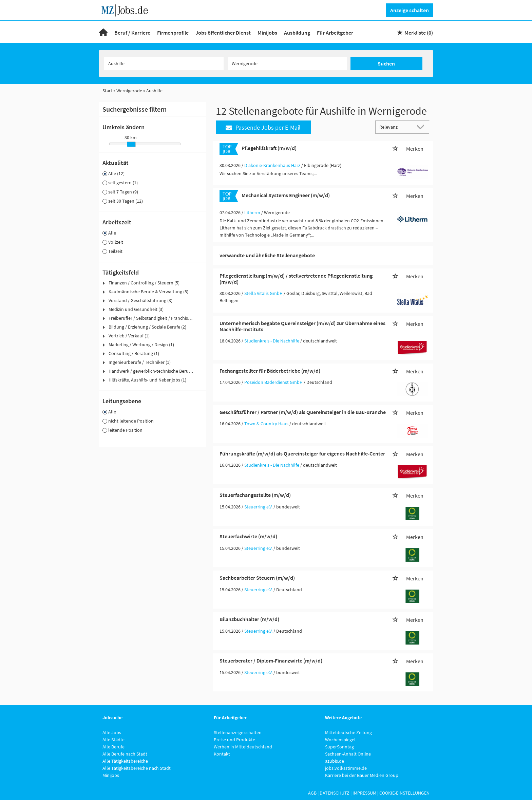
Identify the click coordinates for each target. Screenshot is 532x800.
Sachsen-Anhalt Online (348, 754)
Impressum (364, 793)
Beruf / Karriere (132, 33)
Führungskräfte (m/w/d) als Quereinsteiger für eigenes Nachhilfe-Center (302, 453)
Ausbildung (297, 33)
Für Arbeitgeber (335, 33)
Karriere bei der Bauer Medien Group (362, 775)
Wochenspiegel (340, 740)
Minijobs (267, 33)
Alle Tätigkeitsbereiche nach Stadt (137, 768)
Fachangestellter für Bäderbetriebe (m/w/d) (270, 371)
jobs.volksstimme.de (346, 768)
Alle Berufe (113, 747)
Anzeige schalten (410, 10)
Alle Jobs (112, 732)
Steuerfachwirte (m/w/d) (248, 536)
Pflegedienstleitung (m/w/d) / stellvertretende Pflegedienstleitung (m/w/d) (296, 279)
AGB (312, 793)
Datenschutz (335, 793)
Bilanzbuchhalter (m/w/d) (249, 619)
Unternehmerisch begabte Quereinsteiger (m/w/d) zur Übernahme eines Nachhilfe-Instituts (302, 326)
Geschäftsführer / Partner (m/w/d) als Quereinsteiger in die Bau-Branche (303, 412)
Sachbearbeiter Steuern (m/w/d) (257, 578)
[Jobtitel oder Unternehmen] (164, 63)
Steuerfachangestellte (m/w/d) (255, 495)
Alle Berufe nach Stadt (125, 754)
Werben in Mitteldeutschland (243, 747)
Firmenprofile (173, 33)
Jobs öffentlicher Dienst (223, 33)
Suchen (386, 63)
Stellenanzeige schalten (238, 732)
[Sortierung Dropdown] (422, 127)
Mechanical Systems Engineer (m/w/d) (286, 195)
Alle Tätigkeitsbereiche (125, 761)
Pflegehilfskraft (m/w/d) (269, 148)
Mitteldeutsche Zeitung (348, 732)
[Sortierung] (396, 127)
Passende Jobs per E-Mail (263, 127)
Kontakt (222, 754)
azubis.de (335, 761)
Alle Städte (113, 740)
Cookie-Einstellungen (404, 793)
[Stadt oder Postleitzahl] (287, 63)
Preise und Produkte (234, 740)
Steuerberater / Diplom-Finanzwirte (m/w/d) (271, 661)
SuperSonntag (339, 747)
